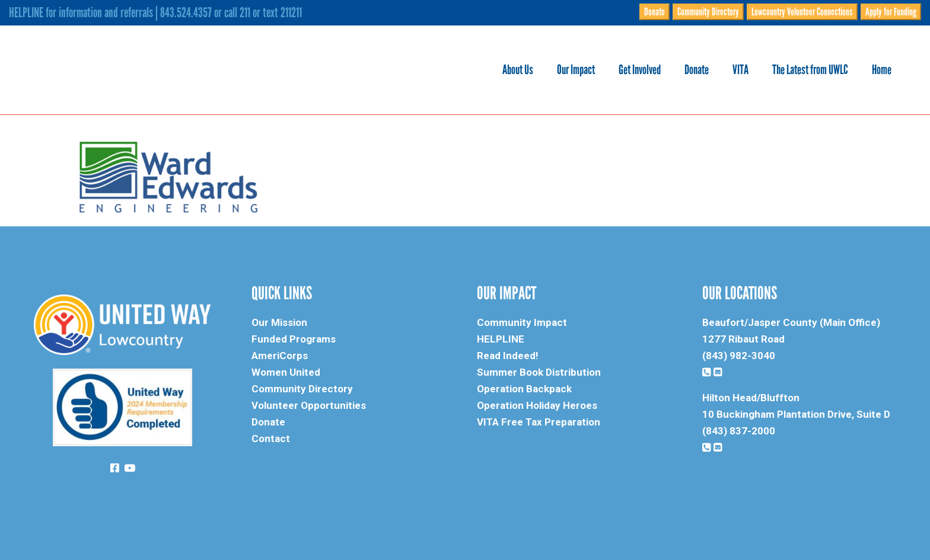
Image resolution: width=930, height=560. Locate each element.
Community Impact (522, 322)
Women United (286, 372)
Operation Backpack (524, 389)
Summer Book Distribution (539, 372)
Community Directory (708, 12)
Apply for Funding (891, 12)
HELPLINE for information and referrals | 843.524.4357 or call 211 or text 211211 (155, 12)
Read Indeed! (508, 356)
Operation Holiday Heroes (537, 405)
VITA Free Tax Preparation (539, 422)
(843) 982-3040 (739, 356)
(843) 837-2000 (739, 431)
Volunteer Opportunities (309, 405)
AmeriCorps (280, 356)
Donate (654, 12)
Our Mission (279, 322)
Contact (271, 439)
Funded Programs (294, 339)
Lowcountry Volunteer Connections (802, 12)
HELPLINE (501, 339)
